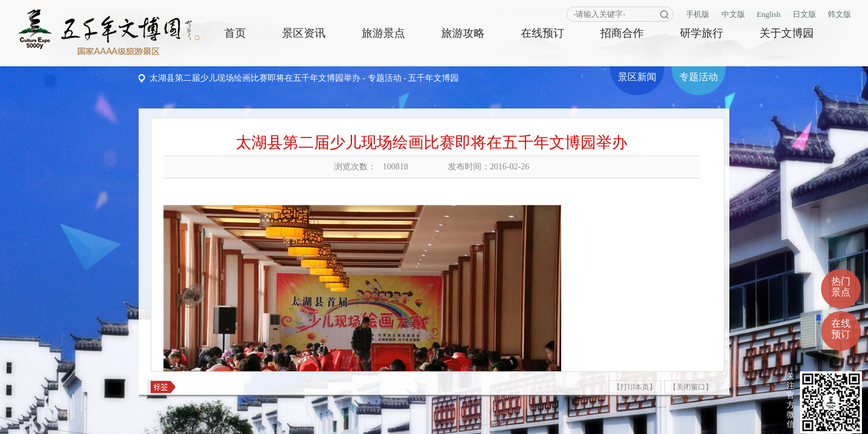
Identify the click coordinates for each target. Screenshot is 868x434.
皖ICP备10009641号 (657, 419)
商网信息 (743, 419)
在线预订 (542, 33)
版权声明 (28, 419)
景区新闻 (637, 77)
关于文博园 (787, 33)
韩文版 (839, 14)
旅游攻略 (463, 33)
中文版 (733, 14)
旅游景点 (383, 33)
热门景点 (841, 250)
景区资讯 (304, 33)
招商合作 (622, 33)
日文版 (804, 14)
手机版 (698, 14)
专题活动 (385, 78)
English (769, 14)
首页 (235, 33)
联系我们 (101, 419)
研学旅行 (702, 33)
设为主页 (64, 419)
